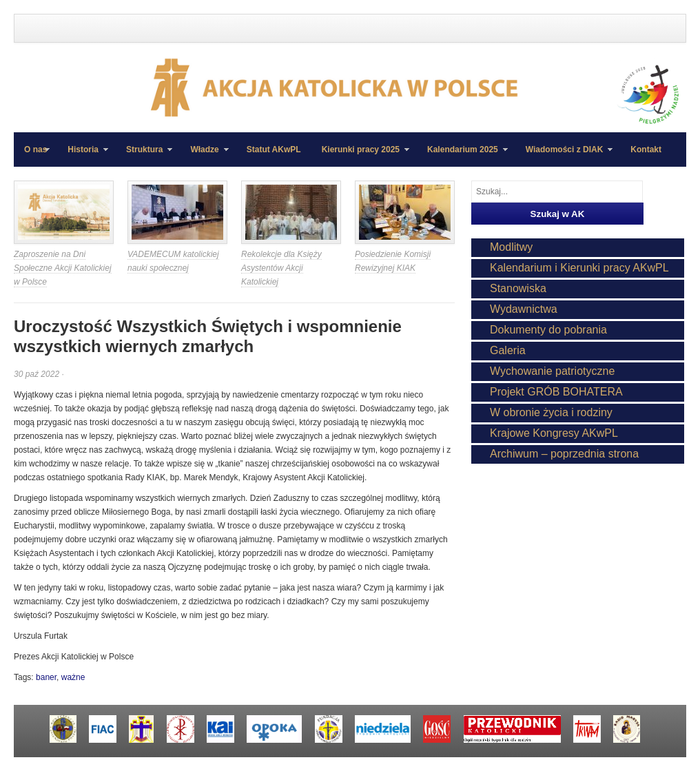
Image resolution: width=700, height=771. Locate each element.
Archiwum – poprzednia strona (564, 454)
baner (46, 677)
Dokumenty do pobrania (548, 330)
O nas (35, 150)
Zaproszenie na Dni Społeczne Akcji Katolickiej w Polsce (63, 268)
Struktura (144, 156)
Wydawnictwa (524, 309)
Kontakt (646, 150)
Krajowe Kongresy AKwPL (554, 433)
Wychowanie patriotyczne (552, 371)
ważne (73, 677)
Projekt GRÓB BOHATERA (556, 392)
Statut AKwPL (274, 150)
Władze (204, 156)
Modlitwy (511, 247)
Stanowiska (518, 288)
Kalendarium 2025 (462, 156)
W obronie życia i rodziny (551, 412)
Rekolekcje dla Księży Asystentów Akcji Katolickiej (281, 268)
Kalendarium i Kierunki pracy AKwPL (579, 268)
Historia (83, 156)
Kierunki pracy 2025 (360, 156)
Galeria (508, 350)
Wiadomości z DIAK (564, 156)
